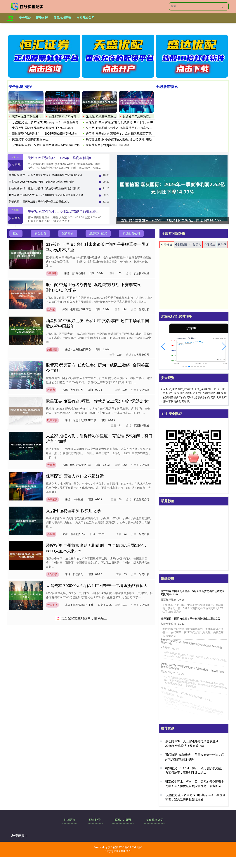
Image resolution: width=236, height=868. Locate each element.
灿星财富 (52, 349)
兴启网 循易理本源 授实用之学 (73, 511)
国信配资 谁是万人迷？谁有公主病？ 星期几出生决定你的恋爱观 (46, 175)
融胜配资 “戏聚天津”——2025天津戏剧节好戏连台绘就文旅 (51, 134)
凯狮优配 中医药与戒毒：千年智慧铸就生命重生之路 (39, 202)
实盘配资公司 (86, 18)
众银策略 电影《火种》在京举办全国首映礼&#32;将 (46, 145)
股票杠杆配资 (62, 18)
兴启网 (51, 534)
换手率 (222, 245)
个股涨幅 (167, 245)
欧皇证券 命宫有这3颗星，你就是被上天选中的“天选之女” (98, 401)
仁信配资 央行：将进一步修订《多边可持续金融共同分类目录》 (45, 188)
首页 (10, 18)
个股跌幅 (181, 245)
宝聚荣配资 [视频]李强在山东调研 (108, 145)
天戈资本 (52, 605)
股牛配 (51, 309)
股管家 (51, 390)
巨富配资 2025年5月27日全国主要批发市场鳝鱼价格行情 (41, 182)
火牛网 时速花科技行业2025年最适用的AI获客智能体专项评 (125, 128)
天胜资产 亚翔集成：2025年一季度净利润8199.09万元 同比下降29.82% (80, 158)
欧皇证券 (52, 420)
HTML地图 (136, 847)
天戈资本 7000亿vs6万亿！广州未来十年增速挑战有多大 (97, 586)
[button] (163, 347)
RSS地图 (124, 847)
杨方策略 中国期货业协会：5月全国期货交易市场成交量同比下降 (46, 195)
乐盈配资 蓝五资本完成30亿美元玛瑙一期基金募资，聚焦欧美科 (54, 122)
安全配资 (25, 18)
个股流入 (195, 245)
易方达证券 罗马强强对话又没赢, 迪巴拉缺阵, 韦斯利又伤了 (125, 139)
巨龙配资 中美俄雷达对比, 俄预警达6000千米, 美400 (120, 122)
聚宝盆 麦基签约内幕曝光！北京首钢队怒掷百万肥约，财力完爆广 (129, 134)
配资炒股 (42, 18)
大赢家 (51, 465)
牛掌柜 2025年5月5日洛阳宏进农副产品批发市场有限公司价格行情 (77, 211)
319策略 (52, 273)
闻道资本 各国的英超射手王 (30, 139)
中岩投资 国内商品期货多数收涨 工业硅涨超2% (43, 128)
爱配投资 (52, 574)
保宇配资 (52, 499)
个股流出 (210, 245)
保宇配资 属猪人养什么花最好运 (75, 476)
